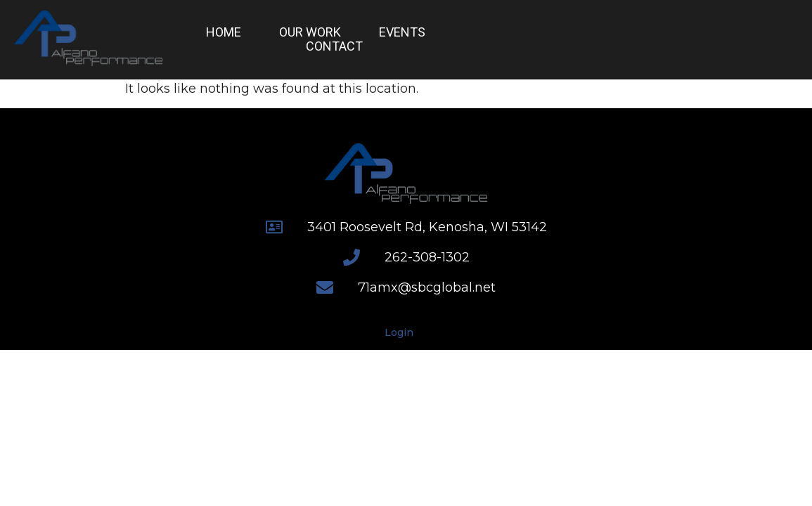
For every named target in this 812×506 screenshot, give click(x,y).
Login (399, 332)
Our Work (310, 32)
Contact (334, 46)
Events (402, 32)
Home (224, 32)
